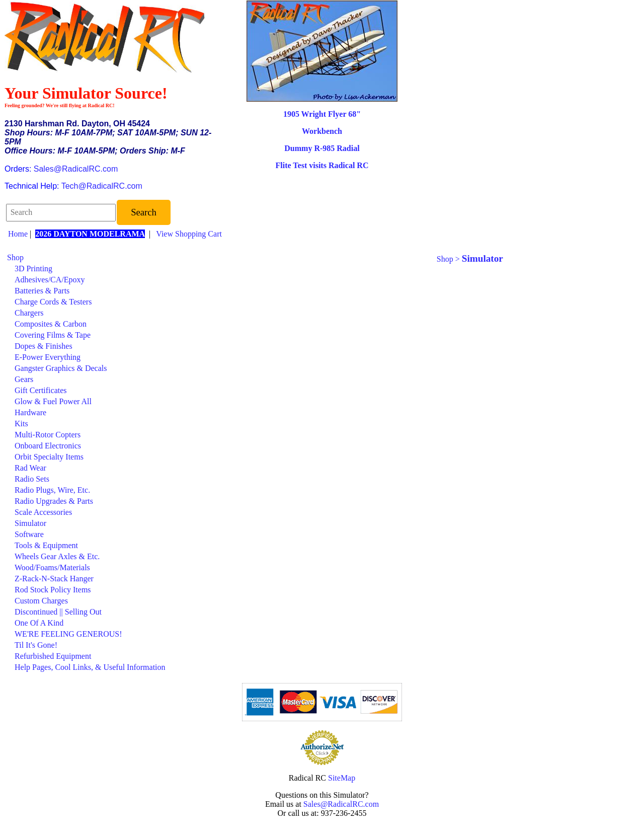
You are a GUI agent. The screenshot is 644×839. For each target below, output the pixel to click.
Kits (21, 424)
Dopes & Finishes (44, 346)
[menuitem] (206, 258)
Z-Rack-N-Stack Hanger (54, 579)
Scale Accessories (43, 512)
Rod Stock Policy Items (53, 590)
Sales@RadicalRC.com (76, 169)
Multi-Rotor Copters (48, 435)
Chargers (29, 313)
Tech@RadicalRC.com (102, 186)
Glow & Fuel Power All (53, 401)
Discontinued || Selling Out (58, 612)
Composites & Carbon (51, 324)
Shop (15, 257)
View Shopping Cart (189, 234)
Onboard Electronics (48, 446)
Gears (24, 379)
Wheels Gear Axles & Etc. (57, 556)
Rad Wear (30, 468)
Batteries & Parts (42, 291)
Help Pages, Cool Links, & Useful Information (90, 667)
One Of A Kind (39, 623)
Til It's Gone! (36, 645)
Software (29, 534)
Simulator (30, 523)
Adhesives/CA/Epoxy (50, 280)
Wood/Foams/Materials (52, 567)
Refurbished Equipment (53, 656)
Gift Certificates (41, 390)
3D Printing (33, 269)
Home (18, 234)
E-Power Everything (48, 357)
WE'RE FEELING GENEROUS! (68, 634)
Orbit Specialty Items (49, 457)
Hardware (30, 412)
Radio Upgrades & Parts (54, 501)
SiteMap (342, 778)
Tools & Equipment (46, 545)
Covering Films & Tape (53, 335)
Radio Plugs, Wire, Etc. (52, 490)
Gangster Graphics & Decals (61, 368)
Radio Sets (32, 479)
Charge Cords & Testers (53, 302)
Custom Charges (41, 601)
